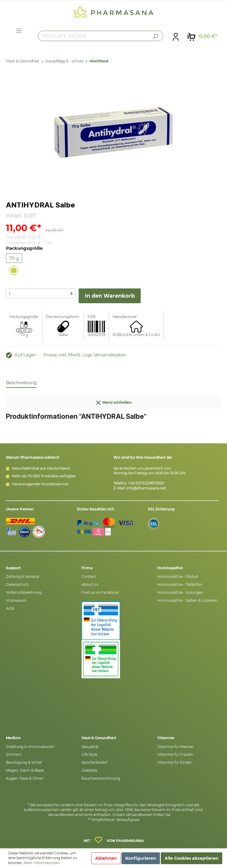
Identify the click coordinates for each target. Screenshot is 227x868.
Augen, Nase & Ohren (25, 778)
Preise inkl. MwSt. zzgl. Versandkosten (85, 355)
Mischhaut (99, 61)
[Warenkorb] (202, 36)
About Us (90, 584)
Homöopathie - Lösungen (180, 592)
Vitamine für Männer (175, 747)
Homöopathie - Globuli (178, 576)
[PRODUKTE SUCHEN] (100, 36)
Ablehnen (106, 858)
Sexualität (90, 747)
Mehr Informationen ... (43, 863)
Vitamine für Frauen (175, 754)
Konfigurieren (141, 858)
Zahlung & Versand (22, 576)
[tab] (21, 382)
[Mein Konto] (176, 36)
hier (175, 815)
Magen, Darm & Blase (25, 770)
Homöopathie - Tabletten (180, 584)
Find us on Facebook (100, 592)
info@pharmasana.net (146, 488)
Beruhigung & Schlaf (24, 762)
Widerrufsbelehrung (24, 592)
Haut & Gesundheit (23, 61)
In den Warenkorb (110, 296)
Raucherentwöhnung (101, 778)
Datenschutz (17, 584)
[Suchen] (155, 36)
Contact (89, 576)
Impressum (16, 600)
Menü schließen (113, 401)
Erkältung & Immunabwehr (30, 747)
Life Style (89, 754)
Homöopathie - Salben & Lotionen (187, 600)
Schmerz (14, 754)
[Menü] (19, 31)
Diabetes (89, 770)
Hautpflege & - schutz (64, 61)
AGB (10, 608)
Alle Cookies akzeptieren (192, 858)
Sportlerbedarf (94, 762)
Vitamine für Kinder (175, 762)
